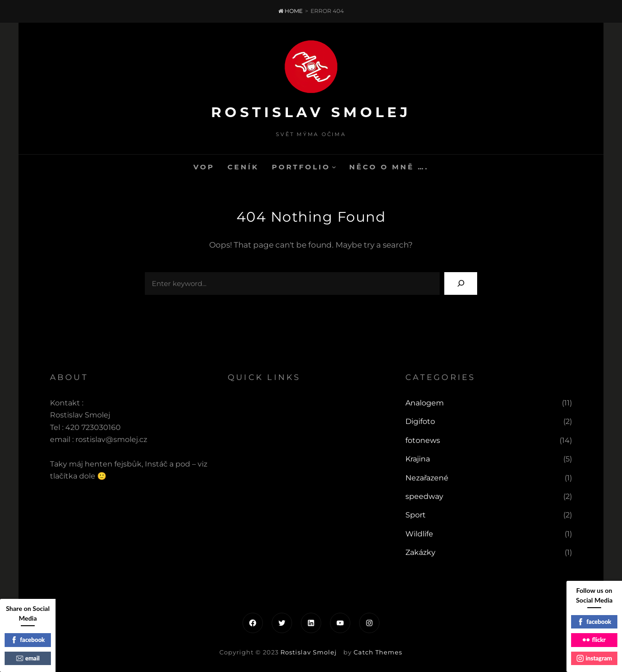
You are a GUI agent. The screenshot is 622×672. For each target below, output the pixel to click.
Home (290, 11)
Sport (416, 515)
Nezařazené (427, 478)
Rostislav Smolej (311, 112)
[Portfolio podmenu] (334, 167)
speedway (424, 496)
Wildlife (419, 534)
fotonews (423, 440)
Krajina (418, 459)
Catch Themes (378, 652)
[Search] (461, 283)
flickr (594, 640)
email (28, 658)
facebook (28, 640)
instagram (594, 658)
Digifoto (420, 421)
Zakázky (420, 552)
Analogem (425, 403)
